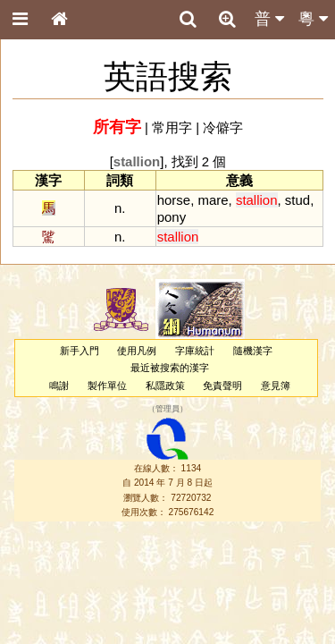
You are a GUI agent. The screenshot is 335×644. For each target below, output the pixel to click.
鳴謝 (59, 386)
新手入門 (80, 351)
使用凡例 (137, 351)
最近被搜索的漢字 (170, 368)
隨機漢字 (253, 351)
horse (174, 200)
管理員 (167, 409)
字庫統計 (195, 351)
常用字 (172, 127)
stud (297, 200)
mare (213, 200)
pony (172, 217)
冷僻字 (223, 127)
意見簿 (276, 386)
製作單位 (107, 386)
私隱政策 (165, 386)
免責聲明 (222, 386)
